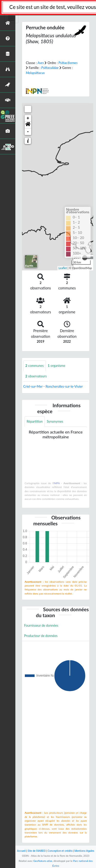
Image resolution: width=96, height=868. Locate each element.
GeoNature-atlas (43, 861)
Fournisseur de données (41, 625)
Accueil (21, 851)
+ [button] (28, 118)
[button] (28, 125)
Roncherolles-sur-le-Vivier (64, 386)
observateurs (36, 376)
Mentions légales (84, 851)
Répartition (35, 421)
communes (35, 366)
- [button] (28, 132)
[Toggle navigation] (11, 18)
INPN (57, 483)
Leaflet (63, 268)
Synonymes (55, 421)
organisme (57, 366)
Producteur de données (41, 636)
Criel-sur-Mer (33, 386)
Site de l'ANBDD (37, 851)
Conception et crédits (60, 851)
